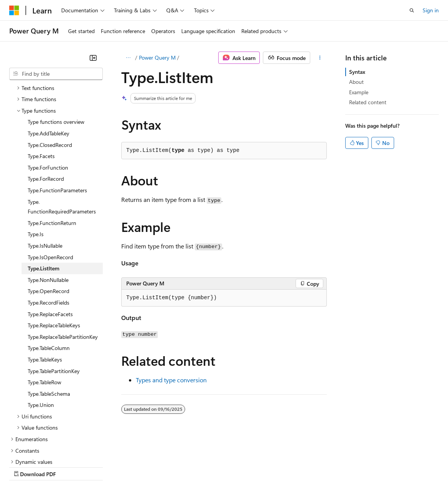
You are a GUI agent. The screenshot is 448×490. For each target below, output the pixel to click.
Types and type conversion (171, 380)
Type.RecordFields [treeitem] (48, 236)
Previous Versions (70, 466)
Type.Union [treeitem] (41, 338)
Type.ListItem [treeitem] (43, 201)
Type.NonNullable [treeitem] (48, 213)
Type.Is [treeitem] (36, 167)
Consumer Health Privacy (221, 466)
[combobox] (56, 74)
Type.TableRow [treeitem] (44, 315)
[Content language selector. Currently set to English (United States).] (44, 448)
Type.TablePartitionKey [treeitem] (54, 304)
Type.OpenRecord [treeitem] (48, 224)
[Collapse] (93, 58)
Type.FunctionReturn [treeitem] (52, 156)
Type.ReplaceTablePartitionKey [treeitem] (63, 270)
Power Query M (157, 57)
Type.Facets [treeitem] (41, 89)
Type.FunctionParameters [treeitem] (57, 123)
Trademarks (319, 466)
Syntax (357, 72)
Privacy (168, 466)
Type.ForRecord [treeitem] (46, 112)
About (356, 82)
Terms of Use (281, 466)
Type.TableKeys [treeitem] (45, 292)
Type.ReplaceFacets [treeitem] (50, 247)
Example (359, 92)
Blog (105, 466)
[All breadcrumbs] (128, 58)
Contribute (138, 466)
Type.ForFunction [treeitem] (48, 101)
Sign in (431, 10)
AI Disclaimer (25, 466)
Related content (368, 102)
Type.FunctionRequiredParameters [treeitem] (62, 140)
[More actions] (320, 58)
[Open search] (412, 10)
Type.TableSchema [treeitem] (49, 327)
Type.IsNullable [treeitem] (45, 179)
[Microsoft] (14, 10)
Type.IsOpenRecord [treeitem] (50, 190)
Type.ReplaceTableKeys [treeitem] (54, 258)
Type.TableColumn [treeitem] (49, 281)
